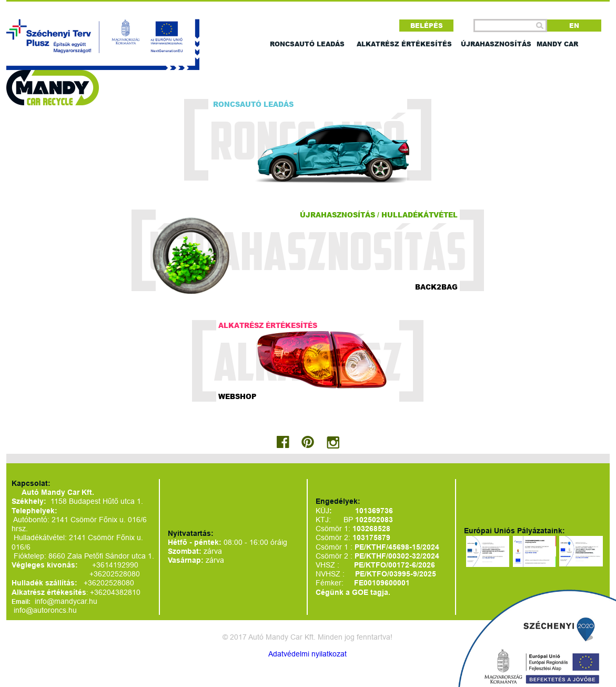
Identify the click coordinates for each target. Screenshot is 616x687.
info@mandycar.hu (66, 601)
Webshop (237, 396)
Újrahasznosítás (496, 44)
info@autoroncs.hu (45, 610)
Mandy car (557, 44)
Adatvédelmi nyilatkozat (307, 654)
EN (574, 26)
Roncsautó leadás (307, 44)
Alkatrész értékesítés (404, 44)
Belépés (427, 26)
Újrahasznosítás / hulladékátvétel (379, 214)
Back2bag (436, 286)
